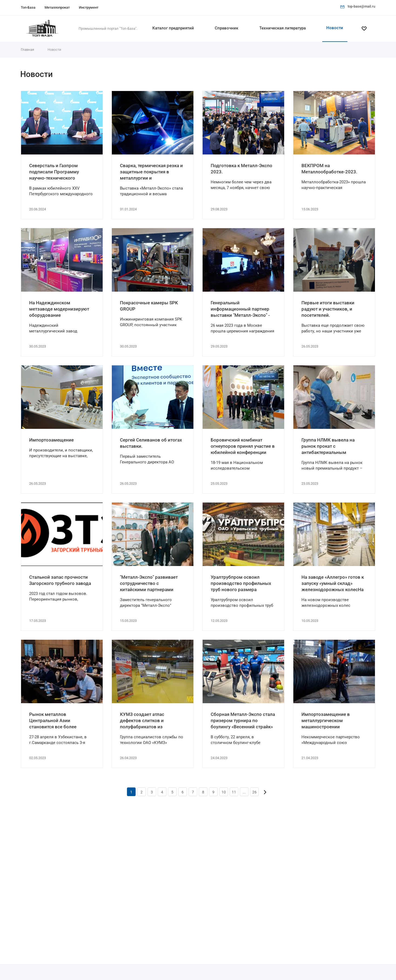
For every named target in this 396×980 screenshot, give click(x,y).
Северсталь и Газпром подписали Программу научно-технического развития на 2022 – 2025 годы (56, 172)
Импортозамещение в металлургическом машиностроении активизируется (326, 721)
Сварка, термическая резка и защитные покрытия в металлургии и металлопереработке (151, 172)
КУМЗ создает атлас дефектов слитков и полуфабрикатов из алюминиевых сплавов (146, 721)
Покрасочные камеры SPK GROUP (149, 306)
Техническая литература (283, 28)
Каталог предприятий (173, 28)
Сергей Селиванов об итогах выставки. (151, 443)
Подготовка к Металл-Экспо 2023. (241, 169)
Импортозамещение (51, 440)
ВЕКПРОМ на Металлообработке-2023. (329, 169)
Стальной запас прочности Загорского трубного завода (60, 580)
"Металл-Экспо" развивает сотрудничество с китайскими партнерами (149, 583)
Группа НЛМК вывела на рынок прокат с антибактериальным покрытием (328, 446)
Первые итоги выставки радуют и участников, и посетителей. (328, 309)
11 (234, 792)
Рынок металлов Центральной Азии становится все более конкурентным (53, 721)
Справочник (226, 28)
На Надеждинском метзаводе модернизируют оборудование (59, 309)
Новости (335, 28)
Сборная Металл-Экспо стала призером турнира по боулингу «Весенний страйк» (243, 720)
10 (224, 792)
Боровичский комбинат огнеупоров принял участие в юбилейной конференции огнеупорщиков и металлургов (243, 446)
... (244, 792)
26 (254, 792)
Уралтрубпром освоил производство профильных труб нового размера (241, 583)
